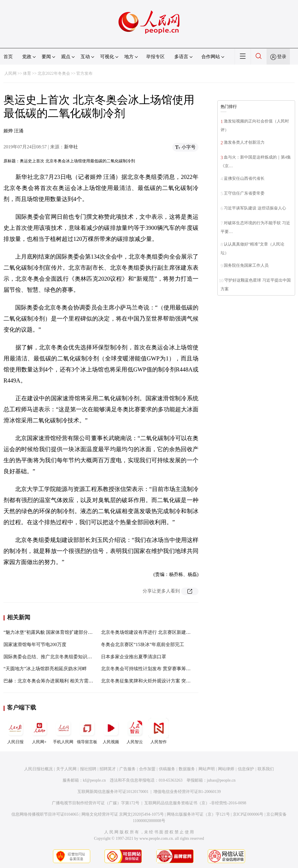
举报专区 (155, 57)
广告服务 (127, 769)
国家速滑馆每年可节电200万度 (35, 644)
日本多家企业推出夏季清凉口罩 (134, 657)
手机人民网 (63, 731)
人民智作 (159, 731)
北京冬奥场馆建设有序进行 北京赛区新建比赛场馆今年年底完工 (167, 632)
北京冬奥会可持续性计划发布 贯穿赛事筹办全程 (150, 669)
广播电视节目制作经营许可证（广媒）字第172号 (96, 803)
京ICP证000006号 (248, 814)
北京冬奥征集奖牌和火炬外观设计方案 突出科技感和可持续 (162, 681)
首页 (8, 57)
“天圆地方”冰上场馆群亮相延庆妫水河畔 (45, 669)
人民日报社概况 (38, 769)
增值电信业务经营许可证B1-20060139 (187, 792)
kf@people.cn (94, 780)
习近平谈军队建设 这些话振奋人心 (255, 208)
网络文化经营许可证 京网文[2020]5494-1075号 (123, 814)
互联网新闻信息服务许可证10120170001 (113, 792)
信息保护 (246, 769)
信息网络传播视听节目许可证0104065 (45, 814)
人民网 (10, 73)
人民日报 (15, 731)
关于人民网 (66, 769)
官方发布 (84, 73)
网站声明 (207, 769)
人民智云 (135, 731)
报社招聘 (88, 769)
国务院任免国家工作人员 (246, 265)
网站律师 (226, 769)
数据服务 (187, 769)
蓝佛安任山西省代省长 (244, 178)
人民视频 (111, 731)
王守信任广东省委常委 (244, 193)
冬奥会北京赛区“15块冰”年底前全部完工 (143, 644)
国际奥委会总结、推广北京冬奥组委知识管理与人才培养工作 (66, 657)
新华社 (71, 147)
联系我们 (266, 769)
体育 (27, 73)
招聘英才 (108, 769)
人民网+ (39, 731)
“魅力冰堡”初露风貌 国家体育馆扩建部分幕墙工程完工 (60, 632)
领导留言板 (87, 731)
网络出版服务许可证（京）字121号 (198, 814)
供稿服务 (167, 769)
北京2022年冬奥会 (54, 73)
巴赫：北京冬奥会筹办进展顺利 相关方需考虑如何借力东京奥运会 (72, 681)
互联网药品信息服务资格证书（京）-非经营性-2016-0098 (195, 803)
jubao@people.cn (221, 780)
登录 (282, 57)
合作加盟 (147, 769)
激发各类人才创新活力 (244, 142)
